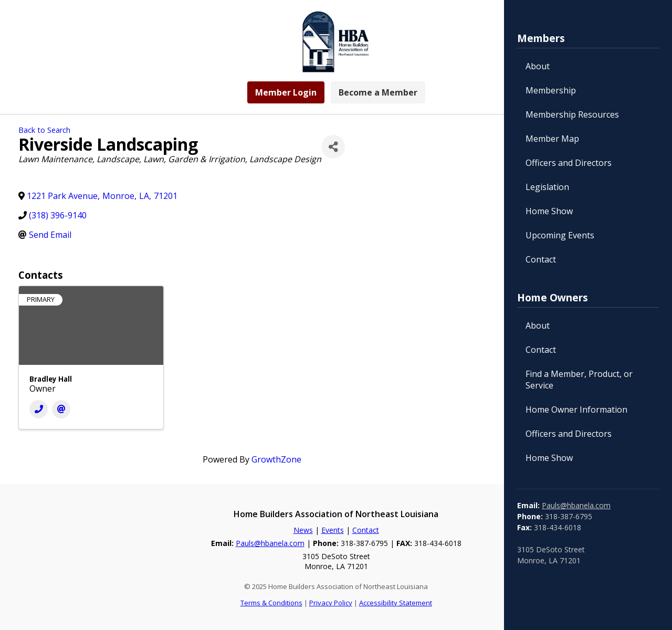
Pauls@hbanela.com (576, 505)
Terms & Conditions (271, 603)
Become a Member (378, 92)
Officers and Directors (569, 163)
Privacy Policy (331, 603)
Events (333, 530)
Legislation (547, 187)
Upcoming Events (560, 235)
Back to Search (44, 130)
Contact (541, 259)
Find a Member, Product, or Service (579, 380)
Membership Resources (572, 114)
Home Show (549, 211)
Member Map (552, 139)
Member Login (286, 92)
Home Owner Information (576, 409)
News (303, 530)
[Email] (61, 409)
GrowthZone (276, 459)
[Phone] (39, 409)
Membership (551, 90)
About (538, 66)
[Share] (333, 147)
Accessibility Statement (396, 603)
